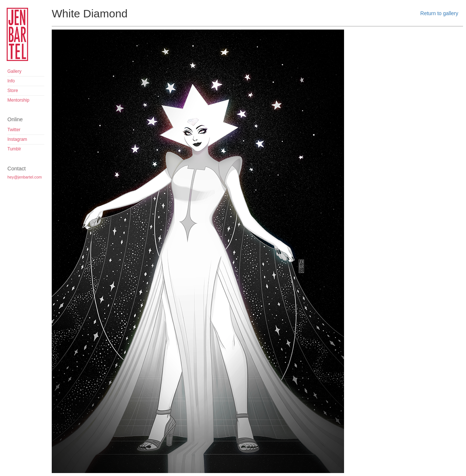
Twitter (14, 130)
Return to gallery (439, 13)
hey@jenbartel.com (25, 177)
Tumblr (14, 149)
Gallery (14, 71)
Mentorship (18, 100)
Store (13, 91)
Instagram (17, 139)
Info (11, 81)
